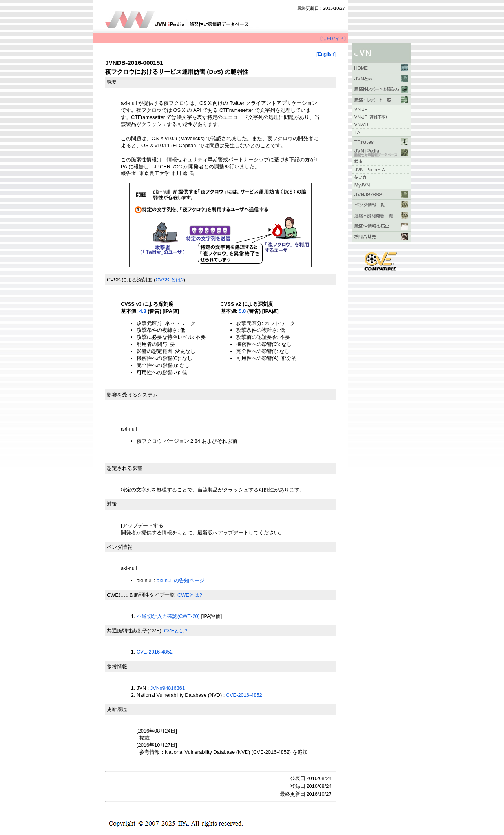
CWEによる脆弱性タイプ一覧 (141, 595)
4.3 (143, 311)
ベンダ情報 (120, 547)
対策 (112, 504)
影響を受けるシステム (132, 395)
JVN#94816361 (168, 688)
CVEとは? (176, 631)
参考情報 (117, 666)
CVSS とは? (170, 280)
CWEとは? (190, 595)
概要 (112, 82)
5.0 (242, 311)
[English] (326, 54)
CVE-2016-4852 (155, 652)
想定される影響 (125, 468)
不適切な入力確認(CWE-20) (168, 616)
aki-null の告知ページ (181, 580)
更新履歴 (117, 709)
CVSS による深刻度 (130, 280)
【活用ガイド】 (333, 38)
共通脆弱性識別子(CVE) (134, 631)
